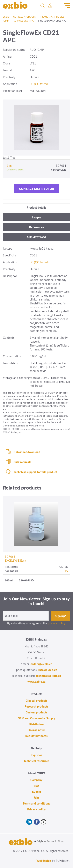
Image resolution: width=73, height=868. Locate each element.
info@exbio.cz (48, 670)
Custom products (37, 712)
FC (67, 571)
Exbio (6, 17)
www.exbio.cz (37, 682)
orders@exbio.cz (41, 664)
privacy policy (57, 623)
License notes (36, 730)
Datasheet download (27, 452)
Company (36, 780)
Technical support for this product (35, 472)
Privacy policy (36, 809)
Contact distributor (37, 189)
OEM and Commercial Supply (37, 718)
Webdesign (44, 861)
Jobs (37, 797)
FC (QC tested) (39, 84)
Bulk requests (22, 462)
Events (36, 792)
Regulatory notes (36, 736)
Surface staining (24, 21)
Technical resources (36, 761)
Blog (36, 786)
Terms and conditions (36, 803)
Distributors (37, 724)
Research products (36, 706)
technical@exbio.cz (48, 676)
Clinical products (24, 17)
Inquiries (36, 755)
